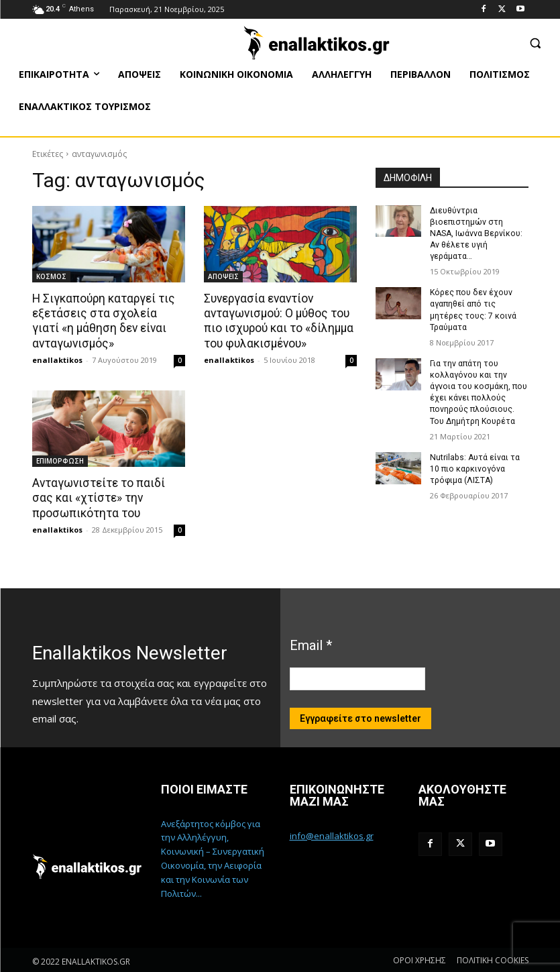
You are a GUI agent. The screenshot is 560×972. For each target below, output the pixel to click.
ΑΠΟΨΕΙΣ (223, 276)
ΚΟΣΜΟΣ (51, 276)
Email (311, 643)
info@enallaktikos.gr (332, 834)
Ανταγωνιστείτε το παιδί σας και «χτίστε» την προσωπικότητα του (99, 497)
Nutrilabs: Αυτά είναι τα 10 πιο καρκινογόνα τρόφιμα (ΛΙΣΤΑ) (474, 454)
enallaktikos (57, 359)
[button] (535, 43)
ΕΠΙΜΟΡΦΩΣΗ (60, 460)
